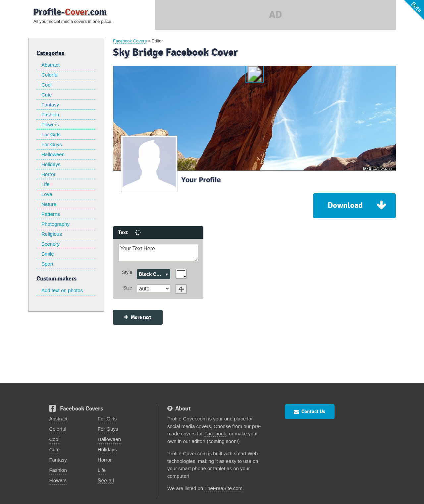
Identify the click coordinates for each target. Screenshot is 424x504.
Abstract (51, 65)
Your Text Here (98, 236)
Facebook (215, 416)
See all (106, 463)
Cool (47, 85)
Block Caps (92, 257)
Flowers (50, 125)
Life (45, 184)
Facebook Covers (130, 41)
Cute (47, 95)
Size (68, 271)
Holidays (51, 164)
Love (47, 194)
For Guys (52, 144)
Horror (49, 174)
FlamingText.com (322, 495)
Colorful (50, 75)
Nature (49, 204)
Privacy (282, 495)
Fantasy (50, 105)
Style (67, 255)
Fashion (50, 115)
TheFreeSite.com (223, 471)
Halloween (53, 154)
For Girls (51, 134)
